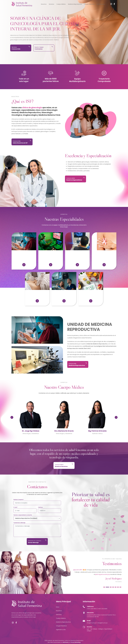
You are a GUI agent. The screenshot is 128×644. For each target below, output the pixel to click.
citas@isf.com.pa (102, 623)
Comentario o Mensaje (19, 523)
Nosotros (44, 4)
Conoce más (20, 142)
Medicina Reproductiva (75, 4)
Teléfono (40, 507)
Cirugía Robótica (89, 4)
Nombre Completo (19, 500)
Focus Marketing (76, 642)
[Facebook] (114, 4)
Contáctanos (101, 4)
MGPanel (65, 642)
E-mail (16, 507)
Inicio (58, 607)
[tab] (105, 587)
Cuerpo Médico (61, 4)
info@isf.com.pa (92, 623)
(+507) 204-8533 (92, 609)
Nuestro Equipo (39, 48)
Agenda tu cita (61, 630)
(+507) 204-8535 (102, 609)
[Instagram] (111, 4)
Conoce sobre (74, 179)
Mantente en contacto (35, 542)
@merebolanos (81, 570)
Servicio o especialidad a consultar (23, 515)
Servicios (51, 4)
